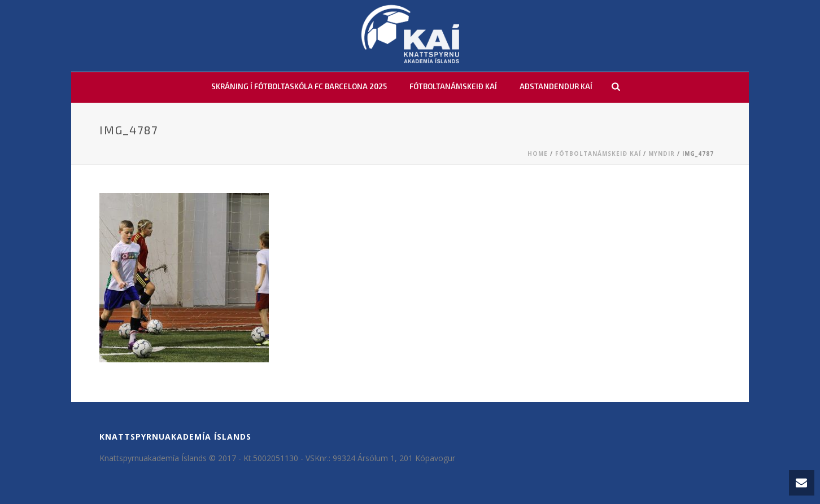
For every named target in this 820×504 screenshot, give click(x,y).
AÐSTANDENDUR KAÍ (556, 86)
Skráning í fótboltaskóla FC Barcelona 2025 (299, 86)
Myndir (662, 154)
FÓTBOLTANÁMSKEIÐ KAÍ (453, 86)
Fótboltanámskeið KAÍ (598, 154)
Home (538, 154)
